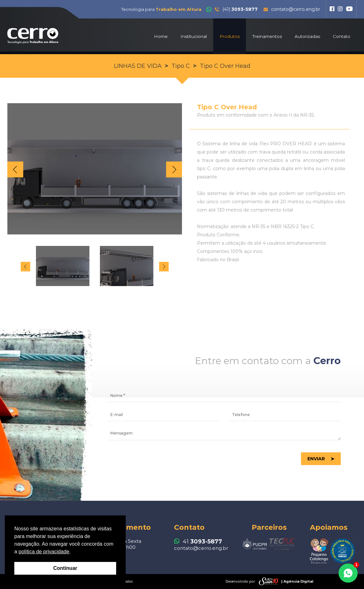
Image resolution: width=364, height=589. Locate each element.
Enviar (316, 459)
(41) (232, 9)
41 (198, 542)
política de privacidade (44, 552)
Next (174, 169)
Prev (15, 169)
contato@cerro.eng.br (292, 9)
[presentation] (156, 459)
